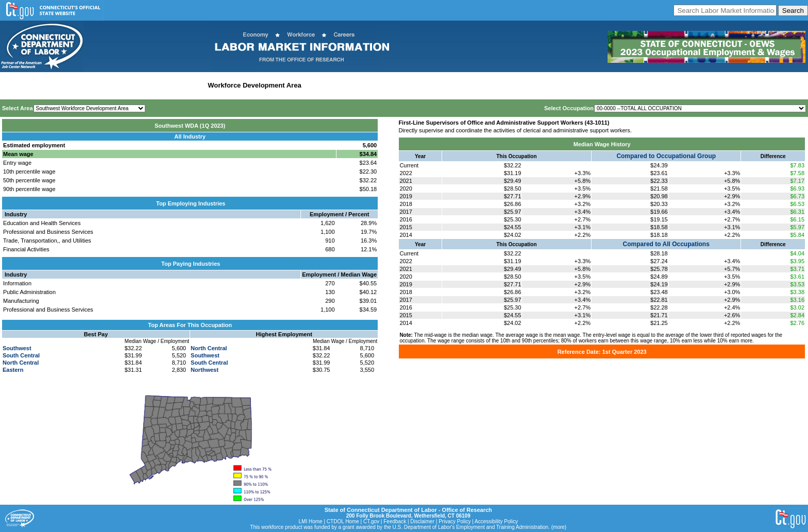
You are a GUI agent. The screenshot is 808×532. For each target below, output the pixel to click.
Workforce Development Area (254, 85)
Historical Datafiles (335, 85)
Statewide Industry (113, 85)
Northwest (205, 370)
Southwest (17, 348)
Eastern (13, 370)
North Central (21, 363)
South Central (21, 355)
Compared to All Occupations (666, 244)
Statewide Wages (53, 85)
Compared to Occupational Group (666, 156)
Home (12, 85)
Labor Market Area (174, 85)
